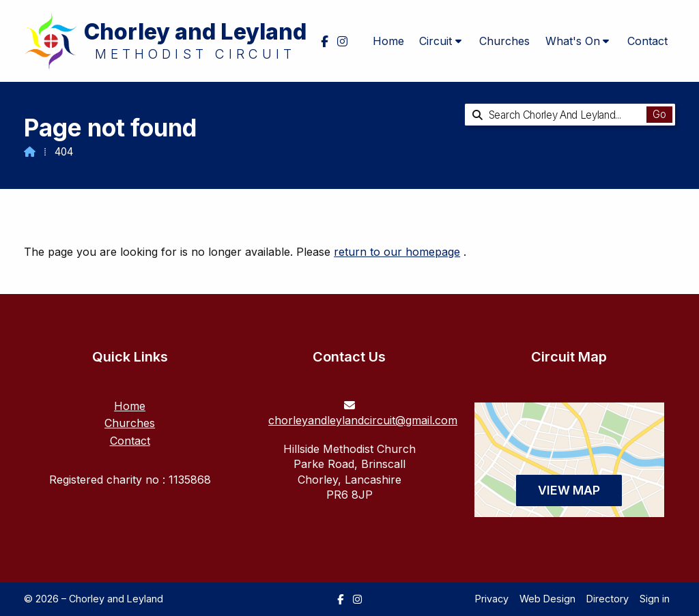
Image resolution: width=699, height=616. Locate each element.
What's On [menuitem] (573, 41)
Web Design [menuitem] (547, 599)
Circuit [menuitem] (436, 41)
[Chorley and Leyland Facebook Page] (340, 599)
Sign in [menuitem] (655, 599)
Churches (130, 423)
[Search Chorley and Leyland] (560, 115)
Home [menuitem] (388, 41)
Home (130, 406)
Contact (130, 441)
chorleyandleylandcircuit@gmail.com (363, 420)
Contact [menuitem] (647, 41)
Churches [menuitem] (504, 41)
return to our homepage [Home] (397, 252)
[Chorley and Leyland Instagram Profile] (357, 599)
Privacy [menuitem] (492, 599)
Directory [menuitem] (608, 599)
